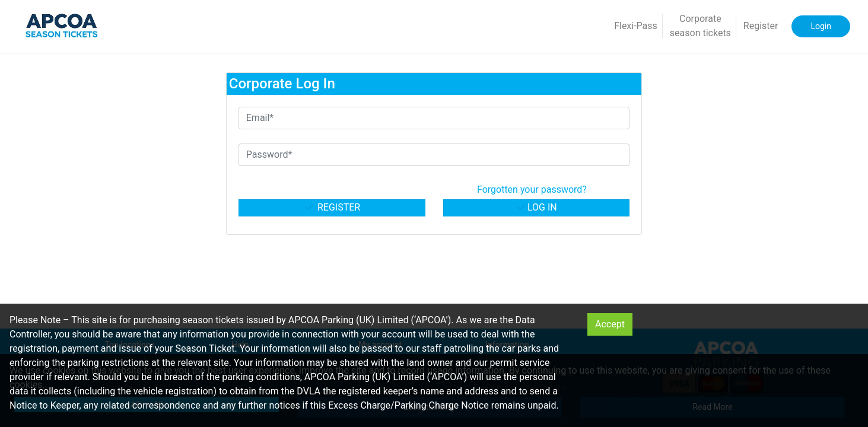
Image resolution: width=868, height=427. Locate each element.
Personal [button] (621, 82)
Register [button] (761, 26)
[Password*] (434, 155)
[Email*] (434, 118)
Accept (610, 324)
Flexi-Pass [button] (636, 26)
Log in (536, 207)
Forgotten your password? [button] (532, 189)
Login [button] (821, 26)
